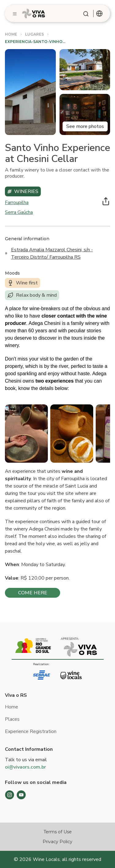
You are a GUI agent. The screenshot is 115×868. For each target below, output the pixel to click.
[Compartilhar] (106, 201)
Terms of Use (58, 832)
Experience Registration (31, 731)
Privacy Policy (57, 842)
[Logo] (34, 14)
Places (12, 719)
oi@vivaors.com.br (25, 767)
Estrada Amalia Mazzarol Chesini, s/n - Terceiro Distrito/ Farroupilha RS (52, 253)
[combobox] (99, 14)
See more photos (85, 126)
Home (11, 707)
